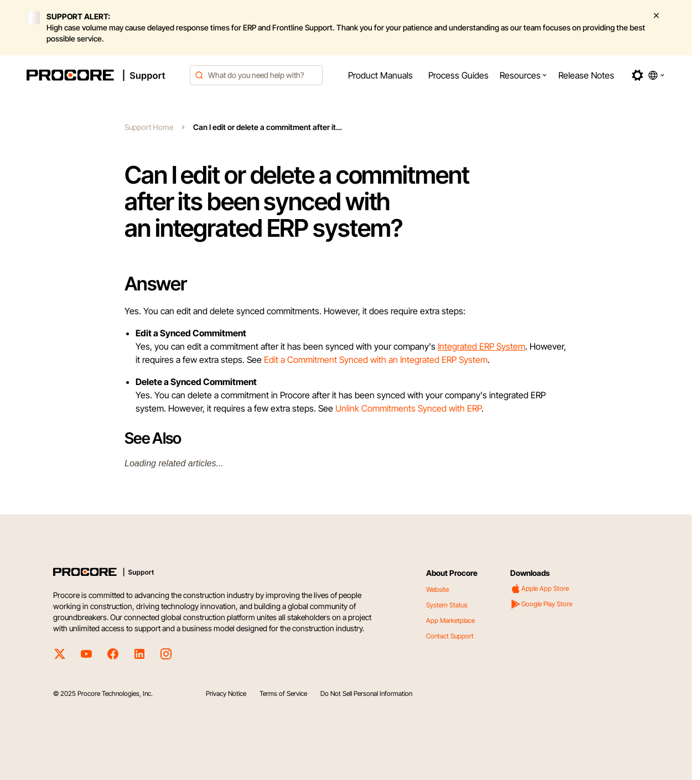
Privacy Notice (226, 693)
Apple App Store (540, 589)
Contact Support (450, 636)
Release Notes (586, 75)
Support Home (149, 127)
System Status (447, 605)
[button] (523, 75)
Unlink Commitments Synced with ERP (408, 408)
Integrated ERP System (481, 346)
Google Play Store (541, 604)
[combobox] (256, 75)
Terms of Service (283, 693)
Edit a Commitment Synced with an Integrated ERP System (376, 360)
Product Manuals (380, 75)
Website (437, 589)
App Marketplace (450, 620)
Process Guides (458, 75)
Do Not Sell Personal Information (366, 693)
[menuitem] (380, 75)
